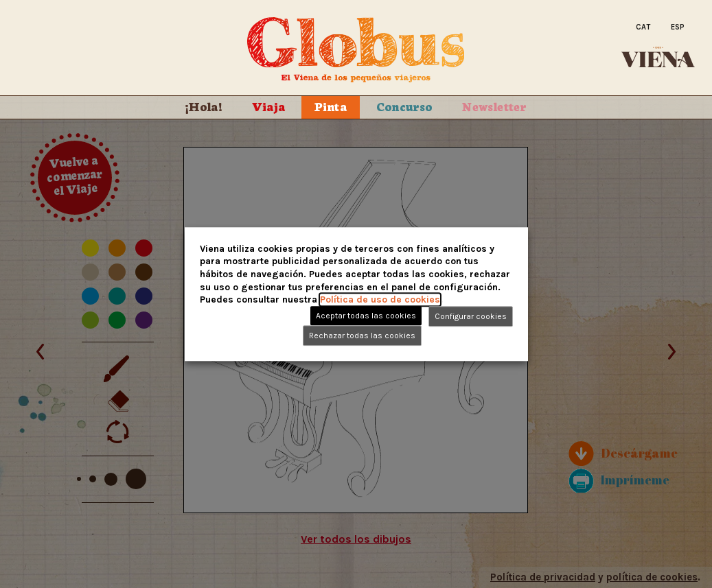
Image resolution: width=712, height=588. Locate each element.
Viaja (269, 106)
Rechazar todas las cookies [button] (362, 336)
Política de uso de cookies (380, 299)
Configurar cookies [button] (471, 316)
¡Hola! (204, 106)
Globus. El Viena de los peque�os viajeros (356, 50)
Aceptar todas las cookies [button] (366, 316)
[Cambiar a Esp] (678, 28)
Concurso (405, 106)
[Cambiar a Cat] (643, 28)
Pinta (331, 106)
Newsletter (494, 106)
